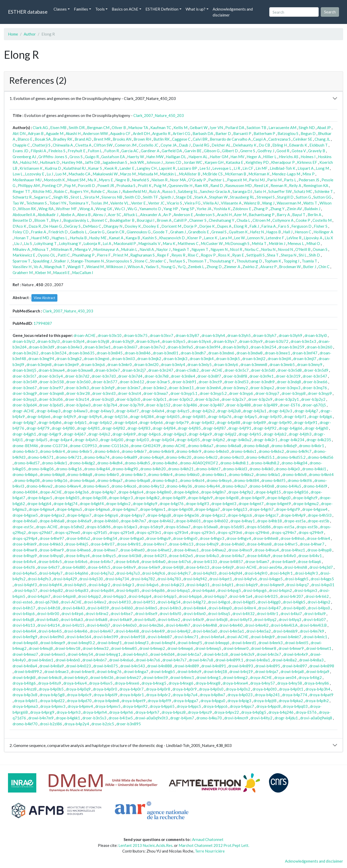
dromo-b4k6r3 (25, 451)
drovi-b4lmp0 (220, 608)
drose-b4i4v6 (76, 561)
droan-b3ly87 (187, 335)
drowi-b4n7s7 (175, 660)
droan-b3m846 (138, 353)
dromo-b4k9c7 (299, 451)
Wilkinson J (116, 267)
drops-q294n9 (311, 532)
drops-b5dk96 (99, 527)
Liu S (28, 243)
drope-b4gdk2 (147, 498)
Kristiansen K (31, 168)
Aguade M (55, 133)
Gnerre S (248, 151)
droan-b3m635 (82, 353)
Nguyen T (200, 249)
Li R (237, 168)
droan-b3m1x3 (303, 341)
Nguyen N (219, 249)
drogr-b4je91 (306, 422)
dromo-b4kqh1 (165, 480)
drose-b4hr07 (103, 544)
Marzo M (128, 174)
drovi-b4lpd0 (294, 608)
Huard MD (40, 238)
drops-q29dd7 (40, 532)
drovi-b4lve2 (169, 619)
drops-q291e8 (122, 532)
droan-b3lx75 (136, 335)
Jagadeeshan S (115, 162)
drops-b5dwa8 (205, 527)
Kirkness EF (307, 162)
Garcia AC (130, 151)
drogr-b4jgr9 (50, 434)
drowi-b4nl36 (102, 677)
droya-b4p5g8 (52, 695)
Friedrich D (58, 232)
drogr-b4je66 (151, 422)
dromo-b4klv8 (294, 474)
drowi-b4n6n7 (95, 660)
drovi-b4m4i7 (102, 631)
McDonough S (237, 243)
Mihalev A (21, 249)
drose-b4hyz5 (104, 556)
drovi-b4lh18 (49, 608)
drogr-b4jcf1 (295, 416)
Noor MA (178, 180)
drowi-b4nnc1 (182, 677)
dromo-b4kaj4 (152, 457)
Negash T (181, 249)
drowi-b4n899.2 (28, 671)
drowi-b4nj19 (241, 671)
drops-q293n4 (176, 532)
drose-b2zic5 (103, 724)
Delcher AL (221, 145)
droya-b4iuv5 (101, 683)
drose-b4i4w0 (153, 561)
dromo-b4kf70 (25, 724)
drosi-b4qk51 (198, 585)
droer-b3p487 (212, 405)
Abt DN (19, 133)
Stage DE (184, 197)
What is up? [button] (196, 9)
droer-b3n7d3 (104, 376)
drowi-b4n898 (322, 666)
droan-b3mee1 (277, 353)
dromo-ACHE (174, 446)
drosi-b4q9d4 (231, 573)
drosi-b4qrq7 (298, 585)
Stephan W (218, 197)
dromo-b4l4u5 (289, 486)
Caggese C (181, 139)
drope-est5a (295, 521)
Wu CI (120, 209)
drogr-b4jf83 (139, 428)
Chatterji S (41, 145)
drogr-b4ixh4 (153, 411)
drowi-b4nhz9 (189, 671)
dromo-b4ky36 (179, 486)
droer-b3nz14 (77, 399)
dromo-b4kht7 (208, 469)
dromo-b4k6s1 (244, 451)
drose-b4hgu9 (158, 538)
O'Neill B (303, 249)
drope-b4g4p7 (104, 492)
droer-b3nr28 (78, 393)
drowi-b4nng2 (235, 677)
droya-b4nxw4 (235, 683)
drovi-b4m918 (133, 637)
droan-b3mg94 (41, 359)
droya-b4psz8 (174, 712)
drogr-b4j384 (142, 416)
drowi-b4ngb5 (163, 671)
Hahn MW (155, 157)
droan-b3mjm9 (66, 364)
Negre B (122, 180)
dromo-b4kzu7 (235, 486)
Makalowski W (105, 174)
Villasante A (231, 203)
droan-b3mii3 (123, 359)
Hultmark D (50, 162)
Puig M (160, 185)
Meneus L (296, 243)
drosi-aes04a (270, 567)
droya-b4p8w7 (212, 695)
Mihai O (313, 243)
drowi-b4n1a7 (189, 654)
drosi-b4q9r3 (306, 573)
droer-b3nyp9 (320, 393)
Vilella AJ (211, 203)
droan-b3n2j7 (134, 370)
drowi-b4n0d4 (162, 654)
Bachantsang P (262, 215)
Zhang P (261, 209)
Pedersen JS (309, 180)
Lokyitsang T (45, 243)
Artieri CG (181, 133)
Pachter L (216, 180)
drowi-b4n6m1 (41, 660)
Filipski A (38, 151)
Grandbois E (199, 232)
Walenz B (252, 203)
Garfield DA (172, 151)
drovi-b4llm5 (146, 608)
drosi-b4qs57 (26, 590)
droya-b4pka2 (291, 701)
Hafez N (257, 232)
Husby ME (98, 238)
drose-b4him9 (25, 544)
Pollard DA (235, 127)
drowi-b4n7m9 (41, 718)
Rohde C (98, 191)
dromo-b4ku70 (209, 718)
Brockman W (290, 267)
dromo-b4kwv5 (96, 486)
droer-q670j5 (314, 405)
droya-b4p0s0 (211, 689)
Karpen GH (214, 162)
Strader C (158, 261)
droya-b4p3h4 (318, 689)
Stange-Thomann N (87, 261)
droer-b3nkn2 (155, 388)
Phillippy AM (29, 185)
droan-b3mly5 (199, 364)
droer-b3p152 (158, 405)
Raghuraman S (142, 255)
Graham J (178, 232)
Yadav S (152, 267)
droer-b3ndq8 (289, 382)
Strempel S (266, 197)
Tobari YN (58, 203)
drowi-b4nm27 (128, 677)
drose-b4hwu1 (186, 550)
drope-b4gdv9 (200, 498)
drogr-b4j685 (194, 416)
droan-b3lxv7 (162, 335)
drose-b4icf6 (24, 567)
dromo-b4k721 (69, 457)
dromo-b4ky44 (207, 486)
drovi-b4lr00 (48, 614)
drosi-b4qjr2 (99, 585)
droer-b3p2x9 (260, 399)
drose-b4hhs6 (293, 538)
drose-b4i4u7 (233, 556)
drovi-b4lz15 (73, 625)
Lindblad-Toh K (283, 168)
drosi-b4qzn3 (306, 590)
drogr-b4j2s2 (203, 411)
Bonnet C (99, 220)
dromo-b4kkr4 (160, 474)
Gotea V (299, 151)
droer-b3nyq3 (25, 399)
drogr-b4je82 (203, 422)
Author (30, 34)
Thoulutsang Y (222, 261)
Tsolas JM (99, 203)
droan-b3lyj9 (123, 341)
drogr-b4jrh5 (250, 434)
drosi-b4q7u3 (128, 573)
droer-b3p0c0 (128, 399)
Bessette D (22, 220)
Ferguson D (301, 226)
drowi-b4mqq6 (217, 643)
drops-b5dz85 (232, 527)
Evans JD (20, 151)
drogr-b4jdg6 (320, 416)
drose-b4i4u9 (259, 556)
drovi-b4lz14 (49, 625)
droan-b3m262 (25, 353)
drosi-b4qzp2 (89, 596)
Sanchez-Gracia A (215, 191)
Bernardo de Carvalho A (230, 139)
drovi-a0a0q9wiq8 (316, 718)
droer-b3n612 (132, 382)
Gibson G (212, 151)
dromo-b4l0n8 (262, 486)
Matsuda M (148, 174)
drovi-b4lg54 (169, 602)
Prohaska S (126, 185)
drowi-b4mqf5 (190, 643)
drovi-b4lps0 (319, 608)
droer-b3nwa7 (156, 393)
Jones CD (173, 162)
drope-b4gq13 (235, 509)
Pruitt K (145, 185)
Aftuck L (131, 215)
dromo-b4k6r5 (80, 451)
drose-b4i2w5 (181, 556)
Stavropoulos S (119, 261)
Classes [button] (60, 9)
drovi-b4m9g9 (25, 637)
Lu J (50, 174)
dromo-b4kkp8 (52, 474)
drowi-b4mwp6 (180, 648)
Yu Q (182, 267)
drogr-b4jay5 (245, 416)
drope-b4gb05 (67, 498)
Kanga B (133, 238)
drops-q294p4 (25, 538)
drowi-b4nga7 (136, 671)
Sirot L (76, 197)
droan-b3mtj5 (24, 370)
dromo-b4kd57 (27, 463)
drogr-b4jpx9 (200, 434)
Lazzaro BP (187, 168)
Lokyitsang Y (70, 243)
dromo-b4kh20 (153, 469)
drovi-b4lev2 (95, 602)
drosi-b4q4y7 (51, 573)
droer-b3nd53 (236, 382)
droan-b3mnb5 (282, 364)
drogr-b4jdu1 (286, 718)
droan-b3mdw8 (250, 353)
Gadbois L (79, 232)
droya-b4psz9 (200, 712)
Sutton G (303, 197)
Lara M (226, 238)
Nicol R (236, 249)
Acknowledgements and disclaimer (233, 12)
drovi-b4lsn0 (195, 614)
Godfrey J (266, 151)
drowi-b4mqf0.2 (81, 643)
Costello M (322, 220)
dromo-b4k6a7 (201, 446)
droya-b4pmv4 (80, 706)
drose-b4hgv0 (185, 538)
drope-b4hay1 (243, 521)
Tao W (18, 203)
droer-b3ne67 (25, 388)
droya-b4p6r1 (132, 695)
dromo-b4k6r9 (189, 451)
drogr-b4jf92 (265, 428)
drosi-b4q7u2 (102, 573)
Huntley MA (72, 162)
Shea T (273, 255)
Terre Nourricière (210, 851)
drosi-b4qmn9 (272, 585)
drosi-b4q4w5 (25, 573)
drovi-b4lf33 (120, 602)
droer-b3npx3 (288, 388)
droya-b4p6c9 (79, 695)
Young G (168, 267)
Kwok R (111, 168)
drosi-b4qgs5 (322, 579)
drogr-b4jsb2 (275, 434)
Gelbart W (199, 127)
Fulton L (95, 151)
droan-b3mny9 (310, 364)
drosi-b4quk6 (204, 590)
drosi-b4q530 (91, 579)
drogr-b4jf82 (114, 428)
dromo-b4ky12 (151, 486)
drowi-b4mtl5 (297, 643)
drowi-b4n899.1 (229, 660)
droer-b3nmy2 (236, 388)
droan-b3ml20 (146, 364)
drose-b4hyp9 (25, 556)
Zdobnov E (242, 209)
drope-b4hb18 (270, 521)
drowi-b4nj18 (215, 671)
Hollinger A (323, 232)
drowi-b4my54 (80, 654)
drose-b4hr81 (129, 544)
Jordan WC (193, 162)
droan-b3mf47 (305, 353)
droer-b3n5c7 (237, 370)
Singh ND (307, 127)
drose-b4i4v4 (24, 561)
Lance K (211, 238)
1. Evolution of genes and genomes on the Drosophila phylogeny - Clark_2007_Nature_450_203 (93, 98)
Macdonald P (125, 243)
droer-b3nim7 (129, 388)
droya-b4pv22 (227, 712)
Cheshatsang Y (222, 220)
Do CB (264, 145)
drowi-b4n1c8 (216, 654)
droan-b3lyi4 (73, 341)
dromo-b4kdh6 (165, 463)
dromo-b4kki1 (314, 469)
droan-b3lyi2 (24, 341)
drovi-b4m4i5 (50, 631)
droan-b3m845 (110, 353)
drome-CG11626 (114, 446)
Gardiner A (150, 151)
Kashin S (150, 238)
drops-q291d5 (95, 532)
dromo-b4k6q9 (284, 446)
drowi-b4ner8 (83, 671)
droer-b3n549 (25, 382)
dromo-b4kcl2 (206, 457)
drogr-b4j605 (168, 416)
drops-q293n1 (149, 532)
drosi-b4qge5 (271, 579)
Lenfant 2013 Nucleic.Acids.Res (145, 845)
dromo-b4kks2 (241, 474)
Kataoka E (235, 162)
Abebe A (68, 215)
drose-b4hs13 (181, 544)
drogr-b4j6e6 (39, 416)
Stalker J (61, 261)
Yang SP (187, 209)
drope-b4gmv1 (153, 509)
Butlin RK (162, 139)
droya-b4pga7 (186, 701)
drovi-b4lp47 (270, 608)
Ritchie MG (42, 191)
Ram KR (201, 185)
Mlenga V (83, 249)
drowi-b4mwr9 (291, 648)
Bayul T (299, 215)
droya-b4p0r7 (132, 689)
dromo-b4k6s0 (216, 451)
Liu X (329, 238)
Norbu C (252, 249)
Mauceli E (61, 273)
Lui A (107, 243)
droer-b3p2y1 (287, 399)
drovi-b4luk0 (47, 619)
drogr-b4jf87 (215, 428)
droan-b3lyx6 (199, 341)
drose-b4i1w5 (121, 718)
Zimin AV (294, 209)
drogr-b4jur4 (61, 440)
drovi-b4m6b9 (285, 631)
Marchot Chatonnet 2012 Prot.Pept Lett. (214, 845)
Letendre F (275, 238)
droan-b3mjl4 (279, 359)
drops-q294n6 (257, 532)
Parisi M (274, 180)
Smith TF (150, 197)
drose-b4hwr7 (312, 544)
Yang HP (171, 209)
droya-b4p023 (240, 695)
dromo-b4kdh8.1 (235, 463)
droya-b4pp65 (162, 706)
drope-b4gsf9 (288, 509)
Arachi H (224, 215)
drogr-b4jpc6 (149, 434)
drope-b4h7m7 (133, 521)
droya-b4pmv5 (108, 706)
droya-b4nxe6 (127, 683)
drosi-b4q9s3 (39, 579)
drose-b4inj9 (223, 567)
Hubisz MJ (29, 162)
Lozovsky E (35, 174)
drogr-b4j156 (116, 416)
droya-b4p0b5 (51, 689)
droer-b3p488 (238, 405)
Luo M (61, 174)
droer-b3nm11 (181, 388)
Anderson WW (95, 133)
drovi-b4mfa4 (213, 637)
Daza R (35, 226)
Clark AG (40, 127)
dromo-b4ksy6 (219, 480)
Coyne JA (169, 145)
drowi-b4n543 (133, 666)
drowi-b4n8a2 (285, 660)
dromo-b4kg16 (69, 469)
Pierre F (104, 255)
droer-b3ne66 (315, 382)
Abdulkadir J (48, 215)
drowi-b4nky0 (76, 677)
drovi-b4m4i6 (76, 631)
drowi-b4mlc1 (315, 637)
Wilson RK (27, 209)
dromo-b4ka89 (124, 457)
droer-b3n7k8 (157, 376)
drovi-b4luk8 (96, 619)
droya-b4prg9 (42, 712)
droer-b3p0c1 (155, 399)
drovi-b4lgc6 (219, 602)
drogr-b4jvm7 (182, 718)
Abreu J (99, 215)
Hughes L (59, 238)
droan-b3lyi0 (316, 335)
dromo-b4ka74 (97, 457)
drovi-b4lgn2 (319, 602)
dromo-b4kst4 (192, 480)
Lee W (239, 238)
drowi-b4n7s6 (148, 660)
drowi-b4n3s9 (242, 654)
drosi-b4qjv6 (148, 585)
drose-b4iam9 (284, 561)
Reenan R (279, 185)
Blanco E (25, 139)
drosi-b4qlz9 (247, 585)
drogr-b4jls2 (99, 434)
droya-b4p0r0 (105, 689)
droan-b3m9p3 (235, 347)
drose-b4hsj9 (207, 544)
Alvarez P (268, 267)
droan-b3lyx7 (225, 341)
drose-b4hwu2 (214, 550)
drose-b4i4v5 (50, 561)
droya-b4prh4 (95, 712)
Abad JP (324, 127)
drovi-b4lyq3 (290, 619)
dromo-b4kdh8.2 (265, 463)
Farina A (268, 226)
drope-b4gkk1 (68, 718)
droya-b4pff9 (159, 701)
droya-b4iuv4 (75, 683)
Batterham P (264, 133)
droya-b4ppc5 (189, 706)
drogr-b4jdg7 (24, 422)
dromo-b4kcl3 (232, 457)
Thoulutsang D (249, 261)
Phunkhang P (83, 255)
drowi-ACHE (238, 637)
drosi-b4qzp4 (140, 596)
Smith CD (133, 197)
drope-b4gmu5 (69, 509)
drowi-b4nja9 (318, 671)
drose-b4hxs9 (240, 550)
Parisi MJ (257, 180)
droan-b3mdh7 (193, 353)
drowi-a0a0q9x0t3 (151, 718)
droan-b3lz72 (277, 341)
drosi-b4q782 (143, 579)
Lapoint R (167, 168)
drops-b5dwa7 (178, 527)
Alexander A (150, 215)
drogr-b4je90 (280, 422)
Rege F (163, 255)
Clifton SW (103, 145)
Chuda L (243, 220)
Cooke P (303, 220)
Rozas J (114, 191)
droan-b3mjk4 (202, 359)
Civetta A (83, 145)
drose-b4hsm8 (259, 544)
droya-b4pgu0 (213, 701)
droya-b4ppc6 (215, 706)
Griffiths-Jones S (53, 157)
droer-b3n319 (288, 376)
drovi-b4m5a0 (205, 631)
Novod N (285, 249)
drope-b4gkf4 (92, 504)
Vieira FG (192, 203)
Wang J (268, 203)
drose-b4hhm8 (266, 538)
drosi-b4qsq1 (179, 590)
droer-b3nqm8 (51, 393)
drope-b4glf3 (197, 504)
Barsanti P (242, 133)
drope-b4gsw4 (315, 509)
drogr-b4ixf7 (127, 411)
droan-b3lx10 (110, 335)
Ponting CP (52, 185)
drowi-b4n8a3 (311, 660)
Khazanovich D (172, 238)
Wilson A (135, 267)
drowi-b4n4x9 (296, 654)
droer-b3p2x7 (234, 399)
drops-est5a (284, 527)
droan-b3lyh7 (265, 335)
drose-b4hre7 (155, 544)
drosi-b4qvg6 (255, 590)
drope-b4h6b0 (106, 521)
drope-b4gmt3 (224, 504)
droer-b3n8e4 (183, 376)
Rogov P (208, 255)
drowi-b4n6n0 (68, 660)
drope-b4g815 (268, 492)
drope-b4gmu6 (97, 509)
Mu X (92, 180)
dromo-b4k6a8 (228, 446)
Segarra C (42, 197)
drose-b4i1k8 (130, 556)
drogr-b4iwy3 (102, 411)
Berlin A (314, 215)
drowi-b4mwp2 (152, 648)
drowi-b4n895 (268, 666)
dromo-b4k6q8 (256, 446)
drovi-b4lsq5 (219, 614)
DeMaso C (92, 226)
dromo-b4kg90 (125, 469)
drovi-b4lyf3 (241, 619)
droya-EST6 (306, 712)
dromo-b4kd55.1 (260, 457)
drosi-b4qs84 (102, 590)
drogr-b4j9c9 (64, 416)
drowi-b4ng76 (109, 671)
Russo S (169, 191)
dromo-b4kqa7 (110, 480)
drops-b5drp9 (151, 527)
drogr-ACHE (23, 411)
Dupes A (224, 226)
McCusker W (212, 243)
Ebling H (280, 145)
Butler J (310, 267)
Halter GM (219, 157)
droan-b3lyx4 (148, 341)
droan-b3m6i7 (125, 347)
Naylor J (163, 249)
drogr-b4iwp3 (49, 411)
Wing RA (46, 209)
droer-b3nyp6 (241, 393)
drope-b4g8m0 (159, 492)
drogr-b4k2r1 (266, 440)
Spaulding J (42, 261)
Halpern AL (198, 157)
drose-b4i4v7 (102, 561)
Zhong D (214, 267)
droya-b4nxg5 (154, 683)
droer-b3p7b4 (105, 405)
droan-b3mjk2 (149, 359)
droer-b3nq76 (315, 388)
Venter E (138, 203)
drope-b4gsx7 (79, 515)
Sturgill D (285, 197)
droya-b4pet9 (133, 701)
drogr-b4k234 (292, 440)
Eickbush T (319, 145)
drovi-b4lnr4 (245, 608)
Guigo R (92, 157)
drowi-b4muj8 (41, 648)
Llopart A (306, 168)
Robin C (61, 191)
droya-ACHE (261, 677)
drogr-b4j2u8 (229, 411)
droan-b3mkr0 (120, 364)
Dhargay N (113, 226)
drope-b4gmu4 (42, 509)
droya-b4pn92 (135, 706)
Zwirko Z (250, 267)
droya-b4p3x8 (25, 695)
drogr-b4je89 (254, 422)
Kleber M (43, 273)
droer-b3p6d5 (51, 405)
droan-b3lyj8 (98, 341)
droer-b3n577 (105, 382)
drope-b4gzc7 (266, 515)
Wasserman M (289, 203)
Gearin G (97, 232)
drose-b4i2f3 (155, 556)
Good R (283, 151)
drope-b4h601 (188, 521)
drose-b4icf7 (49, 567)
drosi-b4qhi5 (75, 585)
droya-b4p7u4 (185, 695)
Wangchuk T (55, 267)
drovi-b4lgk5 (294, 602)
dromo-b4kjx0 (288, 469)
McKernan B (236, 174)
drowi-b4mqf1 (110, 643)
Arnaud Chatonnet (208, 839)
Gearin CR (116, 232)
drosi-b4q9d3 (205, 573)
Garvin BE (193, 151)
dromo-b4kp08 (27, 480)
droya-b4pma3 (25, 706)
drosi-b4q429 (65, 579)
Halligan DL (176, 157)
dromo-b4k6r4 (52, 451)
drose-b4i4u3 (207, 556)
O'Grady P (197, 180)
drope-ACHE (51, 492)
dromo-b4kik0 (261, 469)
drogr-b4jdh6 (50, 422)
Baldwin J (312, 209)
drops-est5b (307, 527)
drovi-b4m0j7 (98, 625)
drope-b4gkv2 (118, 504)
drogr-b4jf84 (164, 428)
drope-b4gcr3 (121, 498)
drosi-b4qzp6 (190, 596)
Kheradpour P (283, 162)
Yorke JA (204, 209)
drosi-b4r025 (266, 596)
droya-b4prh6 (121, 712)
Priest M (120, 255)
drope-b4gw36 (186, 515)
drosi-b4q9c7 (179, 573)
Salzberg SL (188, 191)
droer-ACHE (212, 370)
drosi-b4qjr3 (123, 585)
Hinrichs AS (289, 157)
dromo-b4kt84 (246, 480)
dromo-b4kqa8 (137, 480)
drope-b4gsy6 (106, 515)
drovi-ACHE (71, 602)
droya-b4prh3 (69, 712)
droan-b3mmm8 (254, 364)
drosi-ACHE (246, 567)
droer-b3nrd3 (104, 393)
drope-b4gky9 (145, 504)
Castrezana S (279, 139)
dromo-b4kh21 (181, 469)
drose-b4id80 (74, 567)
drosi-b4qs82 (51, 590)
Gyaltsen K (238, 232)
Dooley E (151, 226)
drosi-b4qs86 (153, 590)
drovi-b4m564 (79, 637)
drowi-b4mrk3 (271, 643)
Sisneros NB (112, 197)
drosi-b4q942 (195, 579)
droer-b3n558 (52, 382)
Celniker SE (303, 139)
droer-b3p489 (265, 405)
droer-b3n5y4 (51, 376)
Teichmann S (36, 203)
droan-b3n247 (161, 370)
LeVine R (294, 238)
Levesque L (222, 168)
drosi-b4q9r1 (281, 573)
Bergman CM (98, 127)
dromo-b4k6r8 (162, 451)
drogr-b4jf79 (38, 428)
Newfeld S (140, 180)
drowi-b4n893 (241, 666)
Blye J (56, 220)
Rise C (193, 255)
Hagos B (274, 232)
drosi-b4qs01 (323, 585)
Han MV (237, 157)
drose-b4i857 (231, 561)
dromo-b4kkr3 (133, 474)
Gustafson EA (113, 157)
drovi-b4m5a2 (259, 631)
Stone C (141, 261)
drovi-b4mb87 (160, 637)
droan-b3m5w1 (98, 347)
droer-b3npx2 (262, 388)
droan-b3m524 (54, 353)
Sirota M (92, 197)
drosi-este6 (23, 602)
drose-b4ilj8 (173, 567)
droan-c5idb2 (187, 370)
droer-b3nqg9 (25, 393)
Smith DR (77, 127)
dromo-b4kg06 (41, 469)
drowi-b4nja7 (267, 671)
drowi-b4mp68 (25, 643)
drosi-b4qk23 (172, 585)
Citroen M (261, 220)
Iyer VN (216, 127)
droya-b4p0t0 (265, 689)
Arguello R (161, 133)
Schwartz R (22, 197)
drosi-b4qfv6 (246, 579)
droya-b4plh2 (317, 701)
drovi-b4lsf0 (170, 614)
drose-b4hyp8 (319, 550)
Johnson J (154, 162)
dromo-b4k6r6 (107, 451)
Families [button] (81, 9)
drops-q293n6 (230, 532)
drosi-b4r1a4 (241, 596)
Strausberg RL (242, 197)
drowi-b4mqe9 (53, 643)
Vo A (38, 267)
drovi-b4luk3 (72, 619)
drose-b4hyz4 (78, 556)
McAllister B (190, 174)
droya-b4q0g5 (254, 712)
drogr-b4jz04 (163, 440)
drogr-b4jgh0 (316, 428)
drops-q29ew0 (67, 532)
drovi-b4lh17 (24, 608)
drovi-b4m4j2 (179, 631)
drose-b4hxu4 (267, 550)
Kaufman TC (161, 127)
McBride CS (213, 174)
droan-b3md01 (166, 353)
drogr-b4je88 (228, 422)
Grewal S (219, 232)
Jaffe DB (92, 162)
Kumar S (95, 168)
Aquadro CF (120, 133)
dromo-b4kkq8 (80, 474)
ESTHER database (28, 12)
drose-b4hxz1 (293, 550)
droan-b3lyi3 (49, 341)
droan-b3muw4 (52, 370)
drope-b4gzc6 (240, 515)
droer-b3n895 (129, 724)
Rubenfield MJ (135, 191)
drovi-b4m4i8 (127, 631)
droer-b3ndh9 (263, 382)
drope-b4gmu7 (125, 509)
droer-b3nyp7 (267, 393)
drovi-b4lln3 (170, 608)
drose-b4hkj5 (77, 544)
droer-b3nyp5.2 (213, 393)
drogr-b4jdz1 (75, 422)
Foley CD (21, 232)
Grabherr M (23, 273)
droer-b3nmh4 (209, 388)
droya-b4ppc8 (268, 706)
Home (13, 34)
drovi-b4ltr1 (268, 614)
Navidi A (147, 249)
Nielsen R (159, 180)
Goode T (160, 232)
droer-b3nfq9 (103, 388)
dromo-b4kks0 (187, 474)
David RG (201, 145)
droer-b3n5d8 (290, 370)
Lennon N (255, 238)
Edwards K (298, 145)
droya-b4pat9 (321, 695)
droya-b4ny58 (290, 683)
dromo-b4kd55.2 (291, 457)
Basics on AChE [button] (125, 9)
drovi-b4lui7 (291, 614)
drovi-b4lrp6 (72, 614)
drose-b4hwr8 (25, 550)
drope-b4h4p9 (293, 515)
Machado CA (79, 174)
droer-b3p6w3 (78, 405)
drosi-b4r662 (317, 596)
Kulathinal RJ (75, 168)
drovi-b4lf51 (144, 602)
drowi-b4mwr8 (264, 648)
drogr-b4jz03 (137, 440)
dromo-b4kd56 (321, 457)
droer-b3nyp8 (294, 393)
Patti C (64, 255)
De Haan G (53, 226)
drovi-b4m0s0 (125, 625)
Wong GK (104, 209)
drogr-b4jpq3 (175, 434)
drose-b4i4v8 (127, 561)
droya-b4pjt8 (265, 701)
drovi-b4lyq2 (265, 619)
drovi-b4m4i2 (257, 625)
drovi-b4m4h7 (178, 625)
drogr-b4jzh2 (214, 440)
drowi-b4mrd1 (244, 643)
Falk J (254, 226)
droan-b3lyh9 (290, 335)
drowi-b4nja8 (292, 671)
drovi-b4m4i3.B (313, 625)
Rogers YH (79, 191)
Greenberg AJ (24, 157)
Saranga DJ (242, 191)
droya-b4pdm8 (107, 701)
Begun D (308, 133)
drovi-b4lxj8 (217, 619)
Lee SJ (205, 168)
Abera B (84, 215)
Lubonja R (92, 243)
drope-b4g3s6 (76, 492)
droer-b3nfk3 (77, 388)
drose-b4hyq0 (51, 556)
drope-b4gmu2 (306, 504)
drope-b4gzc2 (213, 515)
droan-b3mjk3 (175, 359)
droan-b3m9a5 (180, 347)
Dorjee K (207, 226)
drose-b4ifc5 (99, 567)
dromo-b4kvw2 (40, 486)
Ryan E (238, 255)
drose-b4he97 (52, 538)
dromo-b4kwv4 (68, 486)
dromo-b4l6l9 (315, 486)
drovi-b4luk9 (121, 619)
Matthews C (188, 243)
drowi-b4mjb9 (263, 637)
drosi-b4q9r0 (256, 573)
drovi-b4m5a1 (232, 631)
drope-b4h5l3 (320, 515)
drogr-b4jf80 (63, 428)
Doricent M (171, 226)
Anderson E (183, 215)
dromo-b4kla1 (268, 474)
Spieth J (167, 197)
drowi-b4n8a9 (52, 666)
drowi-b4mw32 (96, 648)
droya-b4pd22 (52, 701)
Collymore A (283, 220)
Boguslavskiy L (76, 220)
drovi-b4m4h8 (205, 625)
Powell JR (106, 185)
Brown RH (142, 139)
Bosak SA (43, 139)
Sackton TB (256, 127)
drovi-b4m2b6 (151, 625)
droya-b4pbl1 (26, 701)
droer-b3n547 (315, 376)
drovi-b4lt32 (244, 614)
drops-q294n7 (284, 532)
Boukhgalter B (122, 220)
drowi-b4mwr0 (236, 648)
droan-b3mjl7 (305, 359)
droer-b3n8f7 (209, 376)
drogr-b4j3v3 (280, 411)
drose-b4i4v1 (310, 556)
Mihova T (40, 249)
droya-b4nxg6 (181, 683)
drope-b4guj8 (159, 515)
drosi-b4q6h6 (77, 573)
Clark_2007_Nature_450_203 (159, 115)
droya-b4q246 (281, 712)
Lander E (127, 168)
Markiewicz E (24, 255)
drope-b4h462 (161, 521)
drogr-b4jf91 (240, 428)
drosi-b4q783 (169, 579)
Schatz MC (303, 191)
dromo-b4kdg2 (82, 463)
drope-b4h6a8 (52, 521)
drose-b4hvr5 (286, 544)
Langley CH (147, 168)
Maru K (169, 243)
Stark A (201, 197)
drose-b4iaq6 (309, 561)
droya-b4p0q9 (78, 689)
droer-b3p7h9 (132, 405)
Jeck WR (137, 162)
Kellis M (180, 127)
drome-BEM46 (25, 446)
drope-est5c (23, 527)
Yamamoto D (150, 209)
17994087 (43, 323)
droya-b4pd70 (79, 701)
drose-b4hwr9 (52, 550)
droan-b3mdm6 (221, 353)
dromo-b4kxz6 (124, 486)
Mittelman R (62, 249)
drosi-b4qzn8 (64, 596)
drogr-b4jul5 (36, 440)
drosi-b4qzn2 (280, 590)
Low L (18, 174)
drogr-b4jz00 (112, 440)
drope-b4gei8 (227, 498)
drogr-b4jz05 (188, 440)
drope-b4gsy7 (133, 515)
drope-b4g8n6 (186, 492)
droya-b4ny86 (317, 683)
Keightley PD (257, 162)
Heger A (254, 157)
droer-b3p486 (185, 405)
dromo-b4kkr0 (107, 474)
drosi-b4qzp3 (115, 596)
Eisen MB (58, 127)
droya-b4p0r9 (185, 689)
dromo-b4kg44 (97, 469)
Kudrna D (53, 168)
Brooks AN (122, 139)
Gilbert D (230, 151)
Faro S (284, 226)
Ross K (224, 255)
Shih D (314, 255)
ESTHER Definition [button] (162, 9)
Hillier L (270, 157)
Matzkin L (168, 174)
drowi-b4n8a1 (258, 660)
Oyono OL (46, 255)
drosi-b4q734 (117, 579)
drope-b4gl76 (172, 504)
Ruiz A (154, 191)
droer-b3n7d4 (130, 376)
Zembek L (196, 267)
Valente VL (119, 203)
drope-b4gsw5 (25, 515)
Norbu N (268, 249)
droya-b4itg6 (24, 683)
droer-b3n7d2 (77, 376)
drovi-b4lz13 (24, 625)
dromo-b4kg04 (294, 463)
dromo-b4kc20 (179, 457)
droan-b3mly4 (173, 364)
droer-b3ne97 (51, 388)
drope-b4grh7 (262, 509)
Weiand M (95, 267)
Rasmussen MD (238, 185)
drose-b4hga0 (132, 538)
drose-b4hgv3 (212, 538)
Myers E (106, 180)
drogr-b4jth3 (300, 434)
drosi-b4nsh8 (296, 567)
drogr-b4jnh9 (124, 434)
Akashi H (73, 133)
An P (167, 215)
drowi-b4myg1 (108, 654)
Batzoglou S (288, 133)
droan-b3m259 (291, 347)
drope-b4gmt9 (278, 504)
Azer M (240, 215)
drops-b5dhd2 (72, 527)
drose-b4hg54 (105, 538)
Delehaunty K (245, 145)
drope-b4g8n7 (214, 492)
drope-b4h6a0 (25, 521)
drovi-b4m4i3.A (284, 625)
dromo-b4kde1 (55, 463)
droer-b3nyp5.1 (184, 393)
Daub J (185, 145)
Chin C (324, 267)
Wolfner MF (66, 209)
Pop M (70, 185)
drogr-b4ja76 (220, 416)
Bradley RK (63, 139)
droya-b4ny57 (263, 683)
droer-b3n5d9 (316, 370)
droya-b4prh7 (147, 712)
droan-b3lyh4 (213, 335)
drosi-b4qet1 (221, 579)
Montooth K (54, 180)
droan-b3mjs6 (93, 364)
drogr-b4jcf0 (270, 416)
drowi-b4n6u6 (121, 660)
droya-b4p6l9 (106, 695)
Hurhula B (78, 238)
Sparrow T (21, 261)
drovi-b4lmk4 (195, 608)
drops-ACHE (47, 527)
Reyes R (178, 255)
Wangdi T (76, 267)
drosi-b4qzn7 (39, 596)
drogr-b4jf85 (189, 428)
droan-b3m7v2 (153, 347)
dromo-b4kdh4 (110, 463)
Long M (322, 168)
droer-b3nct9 (210, 382)
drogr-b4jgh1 (24, 434)
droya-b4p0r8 (158, 689)
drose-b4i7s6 (179, 561)
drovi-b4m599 (106, 637)
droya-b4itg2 (310, 677)
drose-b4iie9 (149, 567)
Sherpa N (289, 255)
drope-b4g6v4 (131, 492)
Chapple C (21, 145)
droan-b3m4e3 (69, 347)
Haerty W (136, 157)
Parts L (290, 180)
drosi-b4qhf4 (50, 585)
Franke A (38, 232)
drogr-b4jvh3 (86, 440)
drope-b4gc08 (94, 498)
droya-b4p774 (295, 695)
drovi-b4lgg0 (269, 602)
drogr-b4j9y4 (90, 416)
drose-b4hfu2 (78, 538)
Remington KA (316, 185)
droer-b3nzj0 (103, 399)
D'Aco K (19, 226)
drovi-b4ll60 (122, 608)
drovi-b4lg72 (194, 602)
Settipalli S (255, 255)
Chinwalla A (63, 145)
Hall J (288, 232)
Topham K (273, 261)
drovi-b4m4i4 (24, 631)
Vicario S (174, 203)
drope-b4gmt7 (251, 504)
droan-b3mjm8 (39, 364)
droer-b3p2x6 (207, 399)
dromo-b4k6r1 (312, 446)
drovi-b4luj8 (23, 619)
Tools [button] (100, 9)
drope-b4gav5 (40, 498)
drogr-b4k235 (319, 440)
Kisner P (194, 238)
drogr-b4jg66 (291, 428)
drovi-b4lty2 (261, 718)
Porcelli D (86, 185)
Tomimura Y (78, 203)
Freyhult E (77, 151)
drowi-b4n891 (214, 666)
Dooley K (133, 226)
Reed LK (261, 185)
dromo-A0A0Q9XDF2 (199, 463)
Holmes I (308, 157)
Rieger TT (21, 191)
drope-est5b (319, 521)
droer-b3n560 (78, 382)
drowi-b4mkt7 (289, 637)
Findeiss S (57, 151)
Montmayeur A (106, 249)
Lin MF (262, 168)
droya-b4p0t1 (291, 689)
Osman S (320, 249)
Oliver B (119, 127)
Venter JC (156, 203)
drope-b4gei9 (253, 498)
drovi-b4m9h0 (52, 637)
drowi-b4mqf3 (136, 643)
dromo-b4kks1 (214, 474)
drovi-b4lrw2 (97, 614)
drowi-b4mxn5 (53, 654)
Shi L (303, 255)
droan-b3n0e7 (108, 370)
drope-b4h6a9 (79, 521)
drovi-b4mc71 (186, 637)
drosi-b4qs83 (77, 590)
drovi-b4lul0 (145, 619)
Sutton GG (322, 197)
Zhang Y (277, 209)
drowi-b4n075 (106, 666)
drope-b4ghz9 (305, 498)
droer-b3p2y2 (313, 399)
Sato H (260, 191)
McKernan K (259, 174)
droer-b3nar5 (158, 382)
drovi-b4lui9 (315, 614)
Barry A (283, 215)
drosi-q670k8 (47, 602)
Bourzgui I (146, 220)
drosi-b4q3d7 (321, 567)
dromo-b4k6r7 (134, 451)
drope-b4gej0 (279, 498)
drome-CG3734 (54, 446)
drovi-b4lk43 (74, 608)
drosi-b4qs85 (128, 590)
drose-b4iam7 (257, 561)
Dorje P (190, 226)
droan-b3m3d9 (42, 347)
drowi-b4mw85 (124, 648)
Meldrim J (277, 243)
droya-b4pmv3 (53, 706)
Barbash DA (203, 133)
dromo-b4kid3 (235, 469)
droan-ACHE (85, 335)
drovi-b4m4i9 (153, 631)
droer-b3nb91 (184, 382)
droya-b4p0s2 (238, 689)
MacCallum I (83, 273)
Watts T (310, 203)
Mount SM (76, 180)
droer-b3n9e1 (262, 376)
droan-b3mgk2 (69, 359)
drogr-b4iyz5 (178, 411)
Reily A (295, 185)
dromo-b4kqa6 (82, 480)
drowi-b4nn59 (156, 677)
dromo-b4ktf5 (273, 480)
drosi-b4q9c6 (154, 573)
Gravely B (317, 151)
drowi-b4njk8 (24, 677)
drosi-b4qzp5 (165, 596)
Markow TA (138, 127)
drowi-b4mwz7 (25, 654)
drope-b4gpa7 (207, 509)
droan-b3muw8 (80, 370)
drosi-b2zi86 (51, 724)
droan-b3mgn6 (97, 359)
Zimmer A (232, 267)
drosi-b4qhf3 (25, 585)
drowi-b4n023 (79, 666)
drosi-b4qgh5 (297, 579)
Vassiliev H (22, 267)
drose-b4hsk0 (233, 544)
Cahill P (180, 220)
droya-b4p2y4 (77, 724)
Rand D (217, 185)
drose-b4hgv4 (239, 538)
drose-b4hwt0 (132, 550)
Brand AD (83, 139)
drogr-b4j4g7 (306, 411)
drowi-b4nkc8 (50, 677)
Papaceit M (237, 180)
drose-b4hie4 (318, 538)
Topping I (291, 261)
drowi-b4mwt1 (319, 648)
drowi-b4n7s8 (201, 660)
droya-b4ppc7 (242, 706)
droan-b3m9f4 (208, 347)
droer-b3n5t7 (24, 376)
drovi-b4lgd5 (244, 602)
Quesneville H (180, 185)
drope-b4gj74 (66, 504)
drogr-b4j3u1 (255, 411)
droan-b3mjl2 (254, 359)
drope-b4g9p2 (241, 492)
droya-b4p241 (267, 695)
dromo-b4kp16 (55, 480)
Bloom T (41, 220)
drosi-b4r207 (292, 596)
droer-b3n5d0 (263, 370)
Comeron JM (126, 145)
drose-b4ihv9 (124, 567)
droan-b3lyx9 (251, 341)
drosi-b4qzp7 (216, 596)
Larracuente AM (282, 127)
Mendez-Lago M (286, 174)
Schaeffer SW (280, 191)
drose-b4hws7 (106, 550)
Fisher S (321, 226)
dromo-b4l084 (25, 492)
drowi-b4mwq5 (208, 648)
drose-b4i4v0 (284, 556)
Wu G (132, 209)
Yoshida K (222, 209)
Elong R (240, 226)
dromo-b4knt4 (321, 474)
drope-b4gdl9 (174, 498)
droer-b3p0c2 (181, 399)
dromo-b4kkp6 (25, 474)
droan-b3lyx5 (174, 341)
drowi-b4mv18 (68, 648)
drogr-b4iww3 (75, 411)
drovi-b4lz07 (315, 619)
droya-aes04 (285, 677)
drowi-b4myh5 (135, 654)
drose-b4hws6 (79, 550)
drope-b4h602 (216, 521)
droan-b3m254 (263, 347)
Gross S (76, 157)
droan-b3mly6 (226, 364)
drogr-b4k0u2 (239, 440)
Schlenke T (324, 191)
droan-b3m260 (319, 347)
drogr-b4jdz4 (126, 422)
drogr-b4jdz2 (101, 422)
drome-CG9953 (83, 446)
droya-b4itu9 (50, 683)
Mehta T (259, 243)
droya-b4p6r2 (158, 695)
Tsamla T (309, 261)
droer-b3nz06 (51, 399)
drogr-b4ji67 (75, 434)
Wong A (86, 209)
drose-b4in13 (198, 567)
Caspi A (259, 139)
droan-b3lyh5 (239, 335)
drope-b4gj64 (39, 504)
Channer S (198, 220)
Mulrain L (129, 249)
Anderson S (205, 215)
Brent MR (102, 139)
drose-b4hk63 (51, 544)
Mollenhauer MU (27, 180)
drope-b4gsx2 (52, 515)
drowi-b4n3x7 (269, 654)
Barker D (223, 133)
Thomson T (197, 261)
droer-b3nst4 (129, 393)
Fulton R (112, 151)
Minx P (309, 174)
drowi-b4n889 (187, 666)
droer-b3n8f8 (235, 376)
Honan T (21, 238)
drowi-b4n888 (160, 666)
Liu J (18, 243)
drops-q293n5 (203, 532)
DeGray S (72, 226)
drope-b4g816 (296, 492)
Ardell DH (141, 133)
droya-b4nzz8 (25, 689)
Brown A (164, 220)
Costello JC (149, 145)
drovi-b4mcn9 (236, 718)
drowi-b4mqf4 (163, 643)
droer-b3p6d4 (25, 405)
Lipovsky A (313, 238)
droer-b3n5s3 (94, 718)
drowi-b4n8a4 (25, 666)
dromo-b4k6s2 (271, 451)
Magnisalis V (149, 243)
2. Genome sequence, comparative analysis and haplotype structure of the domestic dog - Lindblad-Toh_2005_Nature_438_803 (120, 745)
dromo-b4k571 (41, 457)
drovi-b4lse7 (122, 614)
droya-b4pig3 (239, 701)
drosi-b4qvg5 (229, 590)
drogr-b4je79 (177, 422)
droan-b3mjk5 (228, 359)
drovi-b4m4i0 (231, 625)
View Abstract (44, 298)
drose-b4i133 (205, 561)
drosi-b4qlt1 (223, 585)
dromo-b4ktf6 (300, 480)
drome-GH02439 (146, 446)
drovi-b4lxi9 (193, 619)
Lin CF (248, 168)
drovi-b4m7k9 (312, 631)
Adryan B (36, 133)
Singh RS (61, 197)
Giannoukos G (139, 232)
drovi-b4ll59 (98, 608)
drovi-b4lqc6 (24, 614)
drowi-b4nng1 (209, 677)
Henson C (303, 232)
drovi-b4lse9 (146, 614)
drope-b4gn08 (180, 509)
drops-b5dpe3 (125, 527)
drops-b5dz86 (259, 527)
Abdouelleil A (24, 215)
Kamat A (116, 238)
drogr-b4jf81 (88, 428)
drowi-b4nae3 (56, 671)
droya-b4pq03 (295, 706)
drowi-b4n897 (295, 666)
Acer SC (115, 215)
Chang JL (322, 139)
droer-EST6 (290, 405)
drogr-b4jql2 (225, 434)
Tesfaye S (177, 261)
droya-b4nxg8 (208, 683)
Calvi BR (200, 139)
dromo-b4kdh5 (137, 463)
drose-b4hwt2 (159, 550)
